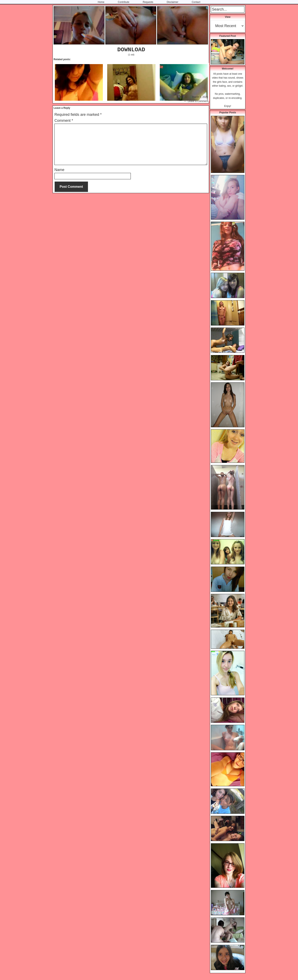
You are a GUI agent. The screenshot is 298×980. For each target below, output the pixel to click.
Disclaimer (172, 2)
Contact (196, 2)
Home (101, 2)
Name (59, 170)
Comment (64, 121)
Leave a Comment (198, 101)
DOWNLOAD (131, 50)
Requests (148, 2)
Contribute (123, 2)
